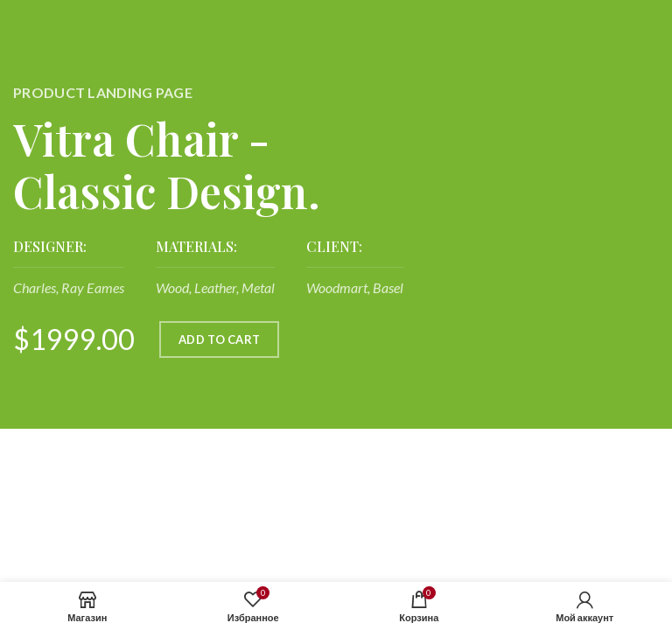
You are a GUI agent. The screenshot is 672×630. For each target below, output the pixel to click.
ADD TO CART (219, 339)
